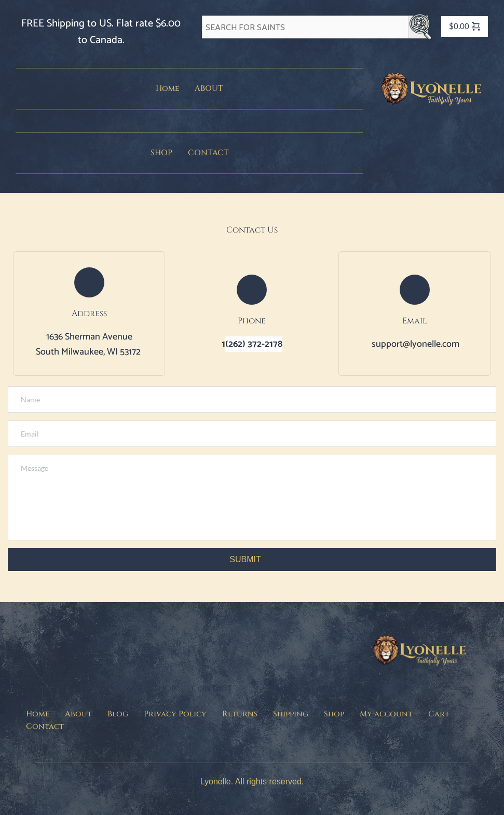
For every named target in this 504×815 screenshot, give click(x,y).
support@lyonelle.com (416, 344)
